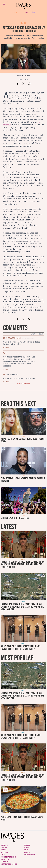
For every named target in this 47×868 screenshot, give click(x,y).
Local (26, 13)
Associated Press (25, 75)
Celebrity (15, 13)
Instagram (4, 852)
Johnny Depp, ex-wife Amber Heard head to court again (23, 440)
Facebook (4, 848)
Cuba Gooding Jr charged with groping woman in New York (23, 480)
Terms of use (5, 862)
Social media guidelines (8, 857)
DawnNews (27, 852)
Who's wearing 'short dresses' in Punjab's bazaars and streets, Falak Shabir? (21, 648)
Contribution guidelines (9, 864)
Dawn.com (27, 845)
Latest (33, 334)
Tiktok (3, 855)
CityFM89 (27, 848)
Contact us (5, 845)
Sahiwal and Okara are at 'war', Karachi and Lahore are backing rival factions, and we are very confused (22, 607)
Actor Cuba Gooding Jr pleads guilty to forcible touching (24, 30)
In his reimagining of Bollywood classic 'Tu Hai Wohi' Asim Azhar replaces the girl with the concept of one (23, 564)
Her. (33, 13)
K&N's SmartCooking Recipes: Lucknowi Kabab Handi (22, 818)
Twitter (4, 850)
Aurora (26, 850)
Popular (40, 334)
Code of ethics (6, 859)
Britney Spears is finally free (15, 518)
